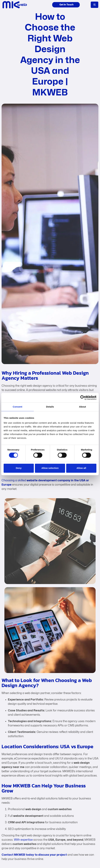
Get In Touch (64, 5)
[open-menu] (94, 5)
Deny (19, 468)
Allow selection (50, 468)
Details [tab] (50, 407)
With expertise (23, 840)
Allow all (81, 468)
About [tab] (83, 407)
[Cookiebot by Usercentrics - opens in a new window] (83, 398)
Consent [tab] (18, 407)
